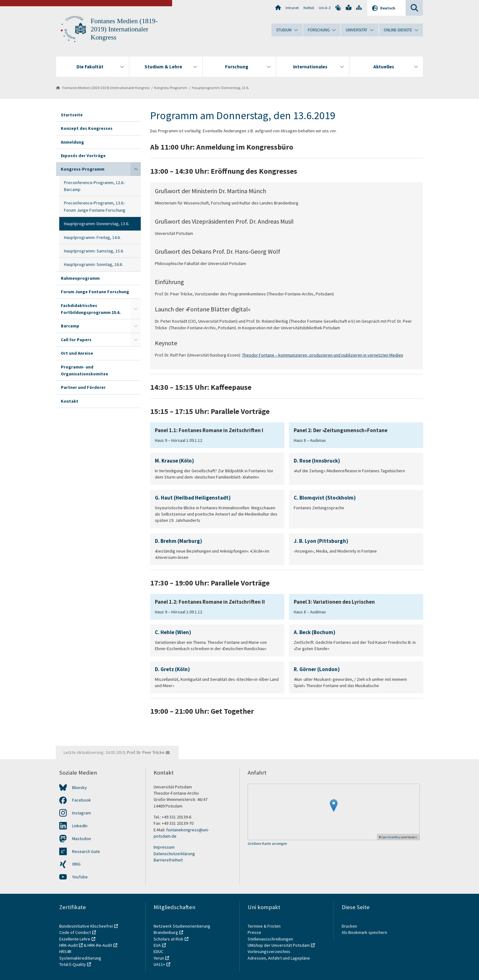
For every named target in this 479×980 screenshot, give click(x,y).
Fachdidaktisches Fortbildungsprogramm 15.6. (91, 309)
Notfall (309, 8)
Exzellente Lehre (75, 939)
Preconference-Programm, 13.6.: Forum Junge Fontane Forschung (95, 206)
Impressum (164, 847)
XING (76, 864)
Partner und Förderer (83, 387)
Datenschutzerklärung (174, 854)
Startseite (72, 115)
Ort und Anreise (77, 353)
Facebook (82, 800)
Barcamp (70, 326)
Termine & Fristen (265, 926)
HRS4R (65, 951)
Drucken (349, 926)
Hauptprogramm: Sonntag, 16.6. (93, 264)
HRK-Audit (68, 945)
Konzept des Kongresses (87, 128)
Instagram (82, 813)
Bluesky (79, 787)
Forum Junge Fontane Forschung (95, 292)
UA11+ (159, 964)
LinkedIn (80, 826)
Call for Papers (76, 340)
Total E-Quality (73, 964)
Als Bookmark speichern (364, 932)
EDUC (158, 951)
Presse (255, 932)
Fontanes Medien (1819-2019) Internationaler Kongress (124, 29)
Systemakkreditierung (80, 958)
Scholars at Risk (168, 939)
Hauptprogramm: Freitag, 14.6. (92, 237)
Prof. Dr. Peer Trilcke (146, 752)
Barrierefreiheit (168, 860)
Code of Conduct (75, 932)
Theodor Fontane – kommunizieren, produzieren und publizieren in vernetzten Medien (323, 355)
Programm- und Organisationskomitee (84, 370)
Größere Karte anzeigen (267, 844)
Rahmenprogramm (80, 278)
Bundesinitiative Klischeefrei (86, 926)
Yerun (159, 958)
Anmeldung (72, 142)
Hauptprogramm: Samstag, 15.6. (94, 251)
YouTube (80, 877)
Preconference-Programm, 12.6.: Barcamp (95, 186)
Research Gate (86, 851)
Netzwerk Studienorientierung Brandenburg (182, 929)
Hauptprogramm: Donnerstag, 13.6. (221, 88)
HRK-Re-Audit (100, 945)
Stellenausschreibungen (270, 939)
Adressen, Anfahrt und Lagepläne (279, 958)
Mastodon (82, 839)
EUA (157, 945)
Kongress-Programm (171, 88)
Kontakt (70, 401)
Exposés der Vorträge (83, 156)
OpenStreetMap (391, 837)
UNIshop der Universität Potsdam (279, 945)
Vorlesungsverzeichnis (269, 951)
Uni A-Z (325, 8)
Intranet (292, 8)
